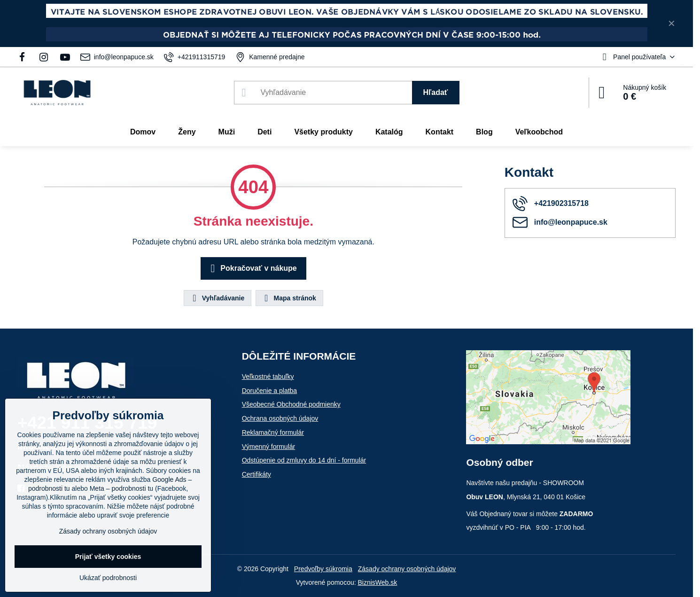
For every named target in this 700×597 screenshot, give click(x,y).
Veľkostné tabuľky (268, 377)
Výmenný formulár (269, 447)
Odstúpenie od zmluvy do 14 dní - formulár (304, 460)
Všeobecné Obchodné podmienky (291, 404)
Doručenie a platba (270, 391)
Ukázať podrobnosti (108, 578)
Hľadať (436, 92)
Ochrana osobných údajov (280, 418)
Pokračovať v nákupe (252, 268)
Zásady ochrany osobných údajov (407, 569)
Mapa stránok (289, 298)
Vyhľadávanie (217, 298)
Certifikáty (257, 474)
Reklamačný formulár (273, 432)
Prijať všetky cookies (108, 557)
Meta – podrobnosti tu (121, 488)
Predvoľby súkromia (323, 569)
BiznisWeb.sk (378, 582)
